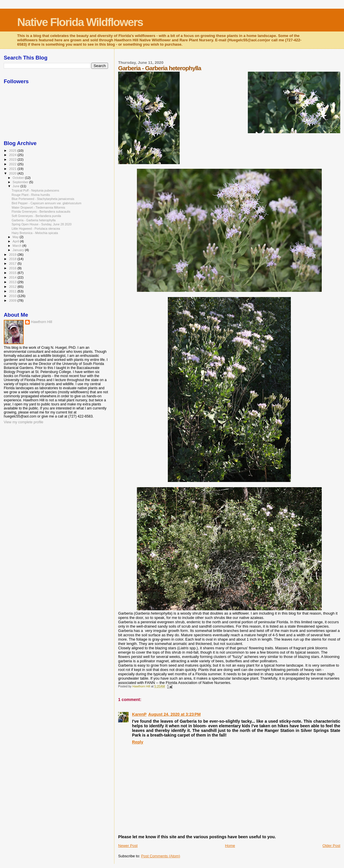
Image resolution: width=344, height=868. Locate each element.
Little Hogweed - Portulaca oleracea (36, 229)
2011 (13, 291)
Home (230, 846)
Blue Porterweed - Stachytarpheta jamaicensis (43, 199)
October (19, 178)
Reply (138, 742)
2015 (13, 273)
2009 (13, 300)
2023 (13, 159)
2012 (13, 286)
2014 (13, 277)
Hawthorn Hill (41, 322)
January (19, 250)
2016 (13, 268)
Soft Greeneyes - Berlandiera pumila (36, 216)
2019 (13, 254)
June (17, 186)
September (21, 182)
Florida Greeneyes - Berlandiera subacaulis (41, 212)
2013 (13, 282)
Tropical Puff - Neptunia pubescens (35, 190)
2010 (13, 296)
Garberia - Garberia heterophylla (34, 220)
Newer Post (128, 846)
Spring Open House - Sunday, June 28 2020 (41, 224)
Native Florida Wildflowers (80, 22)
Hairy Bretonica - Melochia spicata (35, 233)
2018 (13, 259)
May (16, 237)
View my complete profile (24, 422)
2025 (13, 150)
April (16, 241)
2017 (13, 263)
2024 (13, 155)
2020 (13, 173)
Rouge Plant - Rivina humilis (31, 195)
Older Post (331, 846)
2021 (13, 169)
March (18, 246)
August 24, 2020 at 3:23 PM (174, 714)
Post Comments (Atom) (161, 856)
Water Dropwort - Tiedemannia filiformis (38, 207)
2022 (13, 164)
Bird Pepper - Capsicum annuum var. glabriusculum (47, 203)
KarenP (139, 714)
